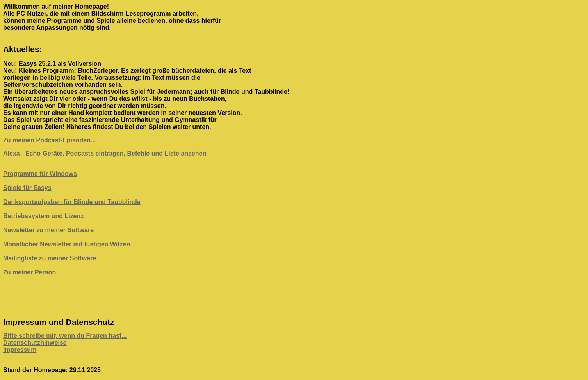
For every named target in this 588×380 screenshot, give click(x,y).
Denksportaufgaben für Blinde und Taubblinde (72, 202)
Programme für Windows (40, 174)
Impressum (20, 350)
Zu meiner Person (29, 272)
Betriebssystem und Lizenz (43, 216)
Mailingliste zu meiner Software (50, 258)
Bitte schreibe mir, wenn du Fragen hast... (65, 336)
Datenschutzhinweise (35, 343)
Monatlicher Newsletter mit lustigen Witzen (67, 244)
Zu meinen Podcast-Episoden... (49, 140)
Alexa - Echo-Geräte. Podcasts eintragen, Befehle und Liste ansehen (105, 153)
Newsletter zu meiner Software (48, 230)
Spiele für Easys (27, 188)
